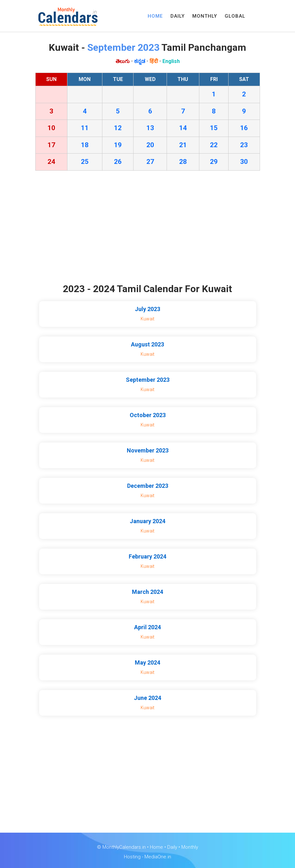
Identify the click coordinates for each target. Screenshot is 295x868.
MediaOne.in (158, 857)
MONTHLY (205, 16)
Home (156, 847)
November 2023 (148, 450)
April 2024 (147, 627)
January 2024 (147, 521)
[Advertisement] (148, 228)
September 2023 (148, 380)
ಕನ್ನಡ (140, 61)
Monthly (190, 847)
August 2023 (147, 344)
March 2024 (147, 592)
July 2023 (147, 309)
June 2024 (147, 698)
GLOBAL (235, 16)
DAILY (178, 16)
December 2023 (148, 486)
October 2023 (148, 415)
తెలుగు (123, 61)
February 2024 (147, 556)
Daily (172, 847)
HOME (155, 16)
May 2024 (147, 662)
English (171, 61)
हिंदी (154, 61)
